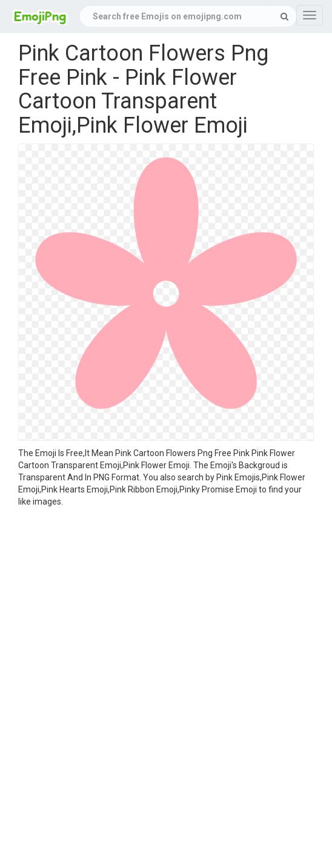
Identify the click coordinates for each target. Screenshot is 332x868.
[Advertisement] (166, 598)
